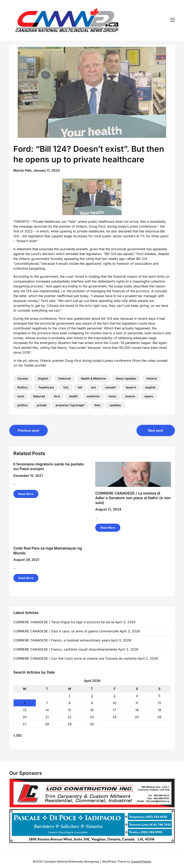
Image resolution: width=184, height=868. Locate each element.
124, (66, 387)
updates (115, 405)
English (43, 378)
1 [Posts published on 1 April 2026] (69, 696)
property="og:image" (70, 405)
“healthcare (46, 387)
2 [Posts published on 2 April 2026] (92, 696)
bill (80, 387)
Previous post (29, 430)
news (112, 396)
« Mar (18, 735)
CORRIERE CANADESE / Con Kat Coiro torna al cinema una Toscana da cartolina (75, 658)
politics (23, 405)
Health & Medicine (93, 378)
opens (149, 396)
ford (57, 396)
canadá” (111, 387)
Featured (65, 378)
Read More (26, 494)
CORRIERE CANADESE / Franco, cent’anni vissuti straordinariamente (65, 649)
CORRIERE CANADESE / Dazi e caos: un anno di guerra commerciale (66, 631)
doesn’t (131, 387)
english (150, 387)
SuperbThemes (141, 861)
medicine (93, 396)
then (97, 405)
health (73, 396)
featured (39, 396)
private (42, 405)
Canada (23, 378)
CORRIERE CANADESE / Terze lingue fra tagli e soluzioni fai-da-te (64, 622)
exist (21, 396)
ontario (130, 396)
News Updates (126, 378)
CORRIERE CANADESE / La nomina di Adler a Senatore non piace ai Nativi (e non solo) (133, 498)
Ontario (152, 378)
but (94, 387)
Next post (156, 430)
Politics (23, 387)
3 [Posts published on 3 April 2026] (114, 696)
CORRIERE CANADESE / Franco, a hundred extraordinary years (62, 640)
